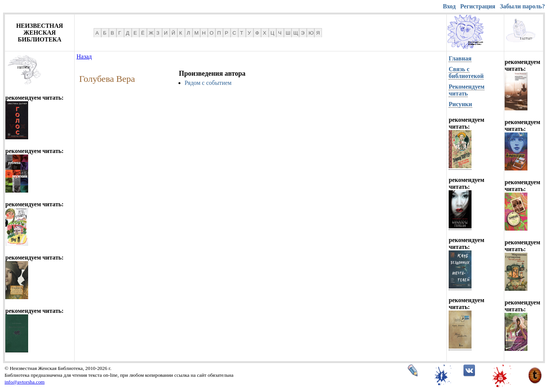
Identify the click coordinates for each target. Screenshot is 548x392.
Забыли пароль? (523, 6)
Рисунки (460, 104)
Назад (84, 57)
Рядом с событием (208, 83)
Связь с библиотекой (466, 73)
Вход (449, 6)
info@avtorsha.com (25, 382)
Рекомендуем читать (467, 90)
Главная (460, 58)
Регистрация (478, 6)
